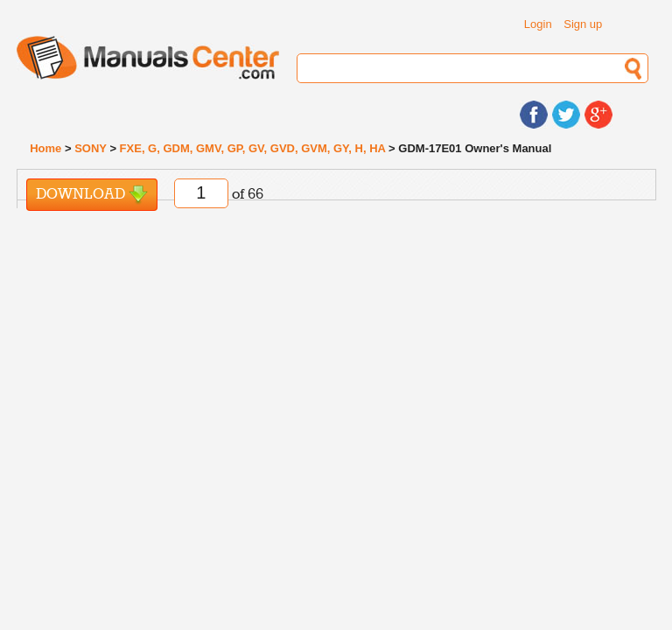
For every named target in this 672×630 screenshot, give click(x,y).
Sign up (583, 24)
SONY (91, 148)
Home (45, 148)
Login (538, 24)
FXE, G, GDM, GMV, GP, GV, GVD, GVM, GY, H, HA (253, 148)
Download (92, 195)
